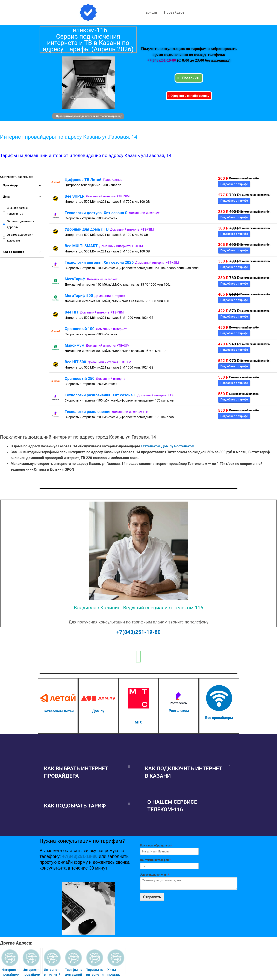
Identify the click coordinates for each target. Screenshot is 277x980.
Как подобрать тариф (75, 806)
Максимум (75, 345)
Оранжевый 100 (80, 329)
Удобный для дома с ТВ (87, 229)
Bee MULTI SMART (81, 246)
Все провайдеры (219, 718)
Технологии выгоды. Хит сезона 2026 (99, 262)
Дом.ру (167, 446)
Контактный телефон (155, 860)
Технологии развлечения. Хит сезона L (100, 395)
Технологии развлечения (87, 412)
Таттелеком (150, 446)
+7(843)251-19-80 (162, 60)
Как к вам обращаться (156, 845)
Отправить (152, 897)
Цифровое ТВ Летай (83, 180)
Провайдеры (175, 12)
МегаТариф (75, 279)
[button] (87, 772)
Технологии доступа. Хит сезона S (96, 213)
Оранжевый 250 (80, 379)
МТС (138, 722)
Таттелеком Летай (58, 711)
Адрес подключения (155, 875)
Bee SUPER (75, 196)
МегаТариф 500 (79, 296)
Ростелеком (184, 446)
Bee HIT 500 (75, 362)
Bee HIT (72, 312)
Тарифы (150, 12)
